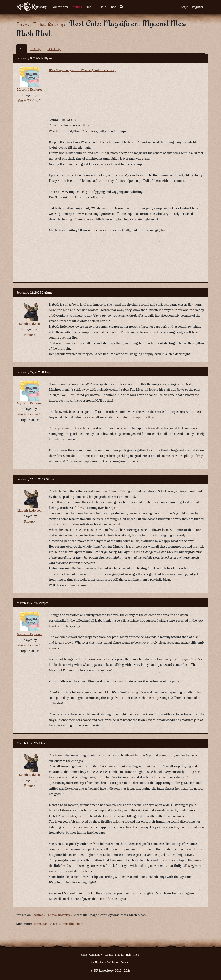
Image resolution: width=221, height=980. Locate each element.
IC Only (36, 49)
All (22, 49)
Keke (47, 924)
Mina (38, 924)
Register (197, 7)
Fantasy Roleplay (48, 24)
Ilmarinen (76, 924)
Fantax (29, 335)
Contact (125, 962)
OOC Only (54, 49)
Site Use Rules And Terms (105, 962)
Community (60, 7)
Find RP (91, 7)
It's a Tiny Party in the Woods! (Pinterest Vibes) (82, 70)
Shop (113, 7)
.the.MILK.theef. (29, 101)
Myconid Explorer (30, 89)
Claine (63, 924)
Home (84, 955)
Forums (77, 7)
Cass (54, 924)
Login (185, 7)
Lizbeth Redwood (30, 324)
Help (103, 7)
